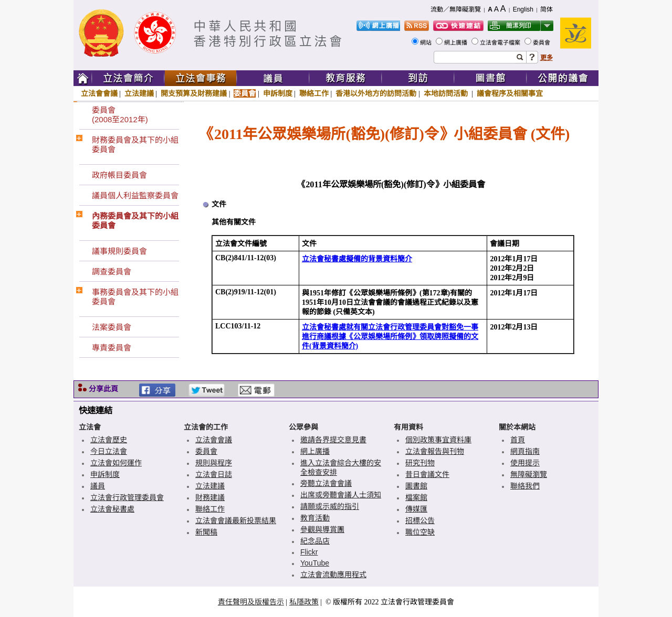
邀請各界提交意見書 (333, 440)
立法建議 (139, 93)
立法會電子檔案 (501, 42)
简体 (547, 9)
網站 (427, 42)
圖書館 (416, 486)
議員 (98, 486)
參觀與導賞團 (322, 529)
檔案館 (416, 497)
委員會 (542, 42)
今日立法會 (109, 451)
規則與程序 (214, 463)
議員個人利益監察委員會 (135, 195)
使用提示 (525, 463)
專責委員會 (112, 348)
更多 (547, 58)
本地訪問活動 (447, 93)
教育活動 (315, 518)
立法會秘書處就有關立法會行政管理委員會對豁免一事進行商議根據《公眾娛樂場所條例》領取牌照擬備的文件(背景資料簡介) (390, 337)
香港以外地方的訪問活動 (376, 93)
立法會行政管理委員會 (127, 497)
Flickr (309, 552)
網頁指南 (525, 451)
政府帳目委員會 (119, 175)
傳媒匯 (416, 509)
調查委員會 (112, 272)
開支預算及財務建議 (194, 93)
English (523, 9)
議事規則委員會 (119, 251)
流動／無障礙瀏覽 (456, 9)
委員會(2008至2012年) (120, 115)
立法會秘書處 (112, 509)
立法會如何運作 (116, 463)
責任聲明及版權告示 (251, 602)
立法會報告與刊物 (435, 451)
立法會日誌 (214, 474)
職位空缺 (420, 532)
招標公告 (420, 520)
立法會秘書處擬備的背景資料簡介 (357, 259)
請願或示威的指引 (330, 506)
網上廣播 (456, 42)
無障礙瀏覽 (529, 474)
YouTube (315, 563)
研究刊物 (420, 463)
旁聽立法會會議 (326, 483)
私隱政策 (304, 602)
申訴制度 (278, 93)
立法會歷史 (109, 440)
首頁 (518, 440)
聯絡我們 (525, 486)
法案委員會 (112, 327)
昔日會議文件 (427, 474)
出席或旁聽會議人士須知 (341, 495)
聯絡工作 (314, 93)
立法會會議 (99, 93)
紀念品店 (315, 541)
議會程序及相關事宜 (510, 93)
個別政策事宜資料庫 (438, 440)
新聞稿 (206, 532)
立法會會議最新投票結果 (236, 520)
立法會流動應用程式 (333, 575)
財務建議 (210, 497)
